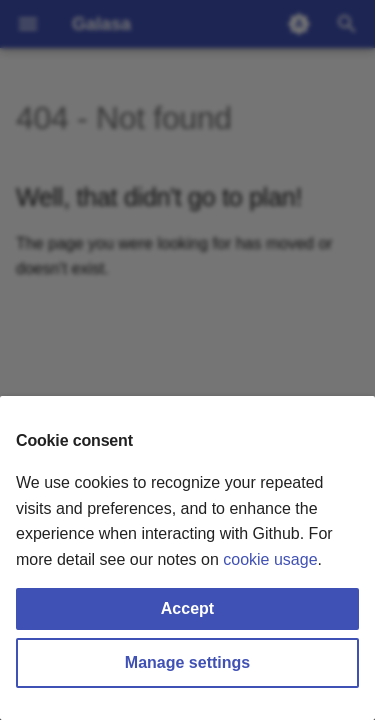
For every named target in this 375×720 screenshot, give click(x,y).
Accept (187, 608)
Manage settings (187, 662)
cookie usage (270, 559)
